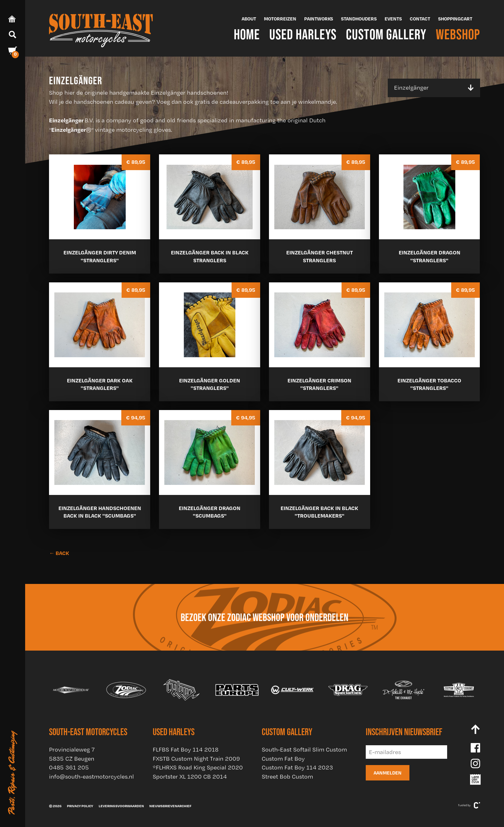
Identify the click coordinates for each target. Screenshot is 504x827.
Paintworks (319, 19)
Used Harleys (303, 34)
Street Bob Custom (287, 777)
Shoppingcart (455, 19)
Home (247, 34)
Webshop (458, 34)
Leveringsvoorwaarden (121, 806)
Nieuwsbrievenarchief (170, 806)
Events (393, 19)
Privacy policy (80, 806)
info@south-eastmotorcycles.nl (91, 777)
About (249, 19)
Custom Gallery (386, 34)
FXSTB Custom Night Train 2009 (196, 759)
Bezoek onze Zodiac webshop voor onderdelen (265, 617)
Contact (420, 19)
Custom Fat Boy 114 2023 (297, 767)
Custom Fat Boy (283, 759)
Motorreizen (280, 19)
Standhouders (359, 19)
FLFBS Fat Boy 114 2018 (186, 749)
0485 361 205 (69, 767)
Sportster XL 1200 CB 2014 (190, 777)
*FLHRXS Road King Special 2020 (198, 767)
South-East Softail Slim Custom (304, 749)
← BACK (59, 553)
